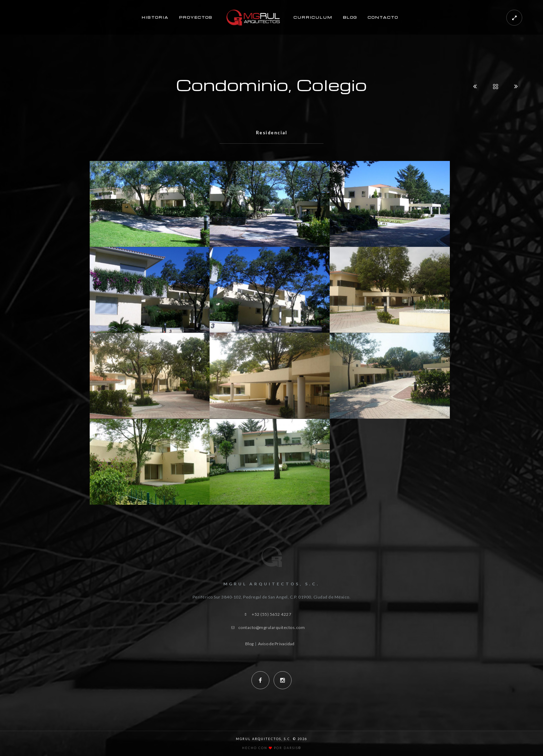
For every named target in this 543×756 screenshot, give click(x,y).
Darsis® (292, 748)
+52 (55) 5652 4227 (271, 614)
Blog (350, 17)
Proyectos (196, 17)
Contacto (383, 17)
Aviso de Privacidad (276, 644)
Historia (155, 17)
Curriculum (313, 17)
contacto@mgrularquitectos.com (272, 627)
